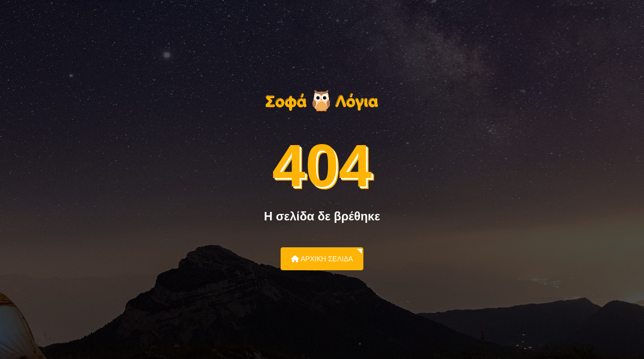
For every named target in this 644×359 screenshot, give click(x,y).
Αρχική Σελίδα (322, 259)
